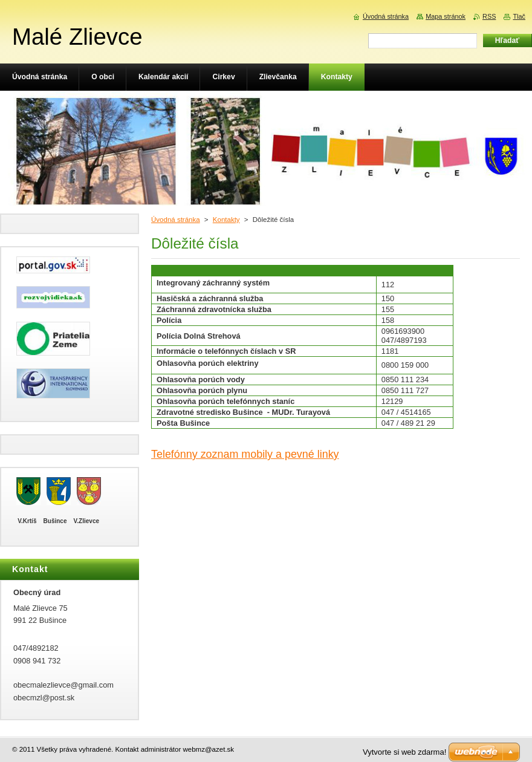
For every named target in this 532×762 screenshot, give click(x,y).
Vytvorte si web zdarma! (404, 752)
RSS (489, 16)
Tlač (519, 16)
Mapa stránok (446, 16)
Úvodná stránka (176, 220)
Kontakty (226, 220)
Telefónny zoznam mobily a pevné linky (245, 454)
